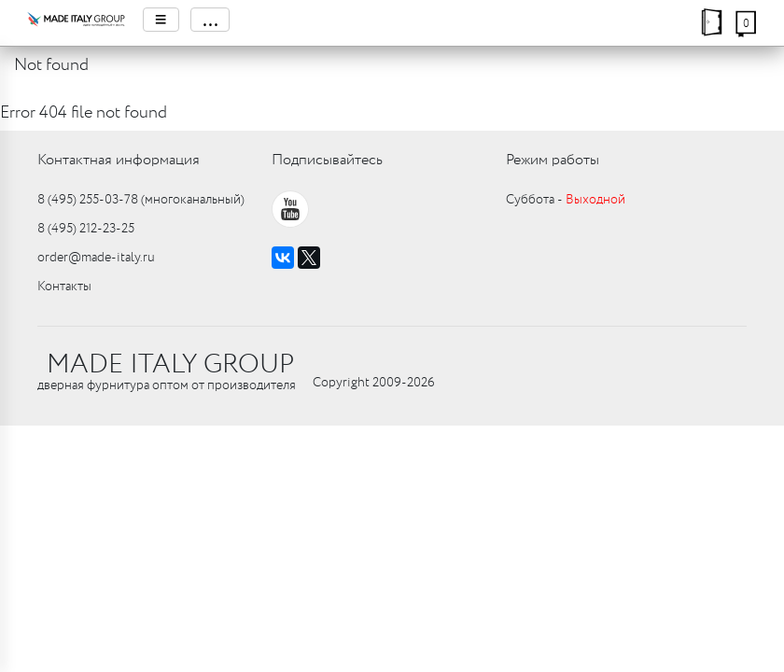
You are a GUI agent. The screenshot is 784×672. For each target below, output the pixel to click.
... (210, 20)
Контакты (64, 287)
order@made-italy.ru (96, 258)
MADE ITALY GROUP (170, 365)
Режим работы (553, 160)
